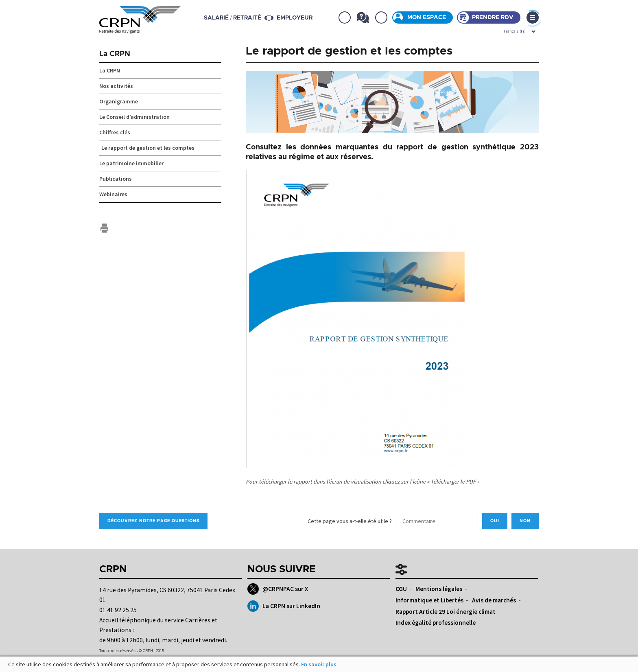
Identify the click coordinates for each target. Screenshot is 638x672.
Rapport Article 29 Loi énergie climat (446, 612)
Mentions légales (439, 589)
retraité (247, 18)
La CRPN (115, 54)
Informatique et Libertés (429, 600)
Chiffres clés (115, 132)
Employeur (295, 18)
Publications (116, 179)
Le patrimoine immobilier (131, 163)
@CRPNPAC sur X (278, 589)
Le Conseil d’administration (134, 117)
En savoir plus (319, 664)
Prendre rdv (493, 18)
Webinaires (113, 194)
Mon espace (427, 18)
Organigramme (119, 101)
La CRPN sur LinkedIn (284, 606)
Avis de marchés (494, 600)
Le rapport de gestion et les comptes (148, 148)
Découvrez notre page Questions (153, 521)
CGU (401, 589)
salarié (216, 18)
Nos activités (116, 86)
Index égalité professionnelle (436, 623)
